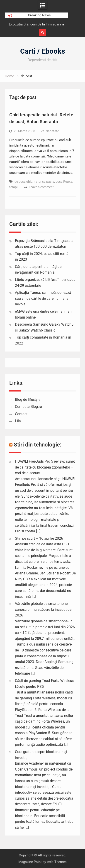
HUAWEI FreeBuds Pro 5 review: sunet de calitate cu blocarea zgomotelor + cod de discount (45, 467)
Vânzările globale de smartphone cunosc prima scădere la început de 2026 (43, 609)
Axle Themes (57, 862)
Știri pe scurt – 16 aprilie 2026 (39, 538)
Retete (68, 182)
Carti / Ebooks (43, 51)
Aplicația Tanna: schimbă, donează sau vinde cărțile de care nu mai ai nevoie (43, 298)
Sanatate (52, 131)
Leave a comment (41, 187)
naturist (39, 182)
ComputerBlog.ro (28, 407)
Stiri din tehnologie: (38, 445)
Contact (21, 414)
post (59, 182)
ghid (29, 182)
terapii (14, 187)
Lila (18, 421)
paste (50, 182)
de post (20, 182)
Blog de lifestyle (28, 400)
